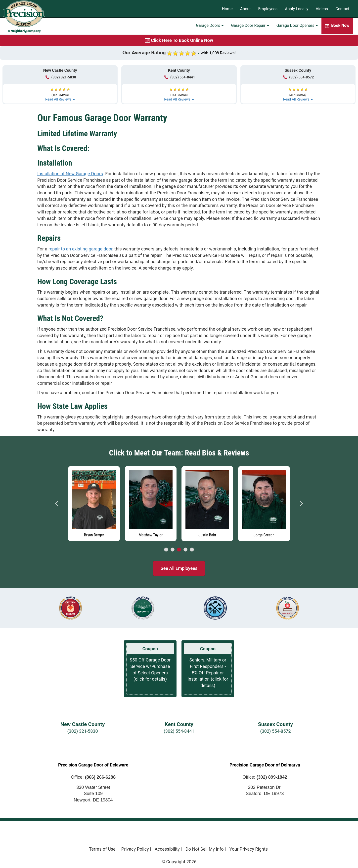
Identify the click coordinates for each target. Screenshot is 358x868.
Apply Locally (297, 9)
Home (227, 9)
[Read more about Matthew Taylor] (151, 504)
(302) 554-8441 (179, 731)
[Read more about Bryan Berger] (94, 504)
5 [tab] (192, 550)
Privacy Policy (135, 849)
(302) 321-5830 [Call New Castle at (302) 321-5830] (61, 77)
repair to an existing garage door (80, 249)
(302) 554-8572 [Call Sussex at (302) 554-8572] (298, 77)
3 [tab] (179, 550)
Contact (342, 9)
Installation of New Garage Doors (70, 174)
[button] (60, 92)
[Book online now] (179, 40)
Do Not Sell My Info (205, 849)
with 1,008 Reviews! (218, 53)
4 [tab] (185, 550)
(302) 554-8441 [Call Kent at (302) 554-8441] (180, 77)
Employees (268, 9)
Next (301, 504)
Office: (93, 777)
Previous (57, 504)
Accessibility (167, 849)
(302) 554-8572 (275, 731)
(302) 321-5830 (82, 731)
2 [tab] (173, 550)
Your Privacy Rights (249, 849)
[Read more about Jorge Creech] (264, 504)
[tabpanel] (94, 502)
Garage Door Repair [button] (250, 26)
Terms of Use (102, 849)
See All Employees (179, 568)
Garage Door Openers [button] (297, 26)
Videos (322, 9)
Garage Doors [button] (210, 26)
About (246, 9)
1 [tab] (166, 550)
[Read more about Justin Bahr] (207, 504)
